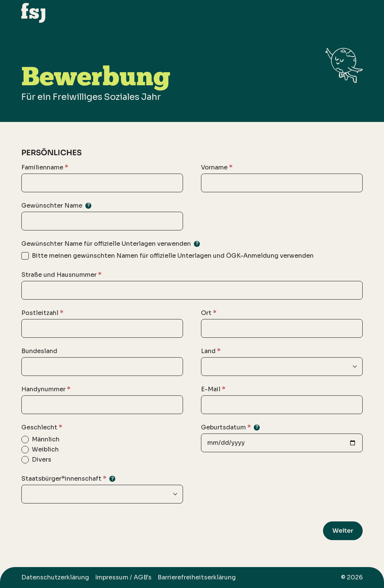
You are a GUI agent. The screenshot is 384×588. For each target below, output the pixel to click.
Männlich (46, 439)
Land (211, 351)
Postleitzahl (42, 313)
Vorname (217, 168)
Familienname (45, 168)
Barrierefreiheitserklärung (197, 577)
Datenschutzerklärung (55, 577)
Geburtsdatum (230, 428)
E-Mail (213, 389)
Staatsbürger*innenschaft (68, 479)
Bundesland (39, 351)
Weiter (343, 531)
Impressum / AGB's (123, 577)
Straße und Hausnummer (61, 275)
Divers (42, 460)
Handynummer (46, 389)
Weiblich (45, 449)
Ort (209, 313)
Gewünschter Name (56, 206)
